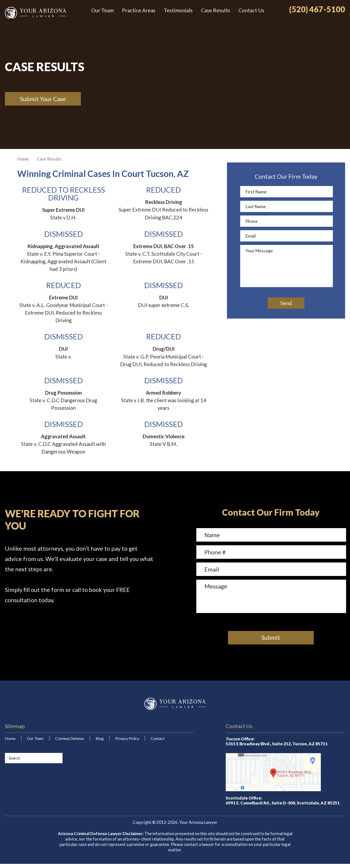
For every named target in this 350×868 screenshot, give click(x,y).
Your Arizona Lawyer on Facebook (154, 762)
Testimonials (178, 10)
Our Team (102, 10)
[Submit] (70, 762)
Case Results (216, 10)
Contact (158, 742)
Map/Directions (273, 776)
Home (23, 159)
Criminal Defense (70, 742)
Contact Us (251, 10)
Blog (100, 742)
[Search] (34, 762)
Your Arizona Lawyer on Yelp (170, 762)
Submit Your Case (43, 99)
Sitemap (15, 730)
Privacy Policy (127, 742)
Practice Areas (139, 10)
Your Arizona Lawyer (36, 9)
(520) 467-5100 (317, 9)
